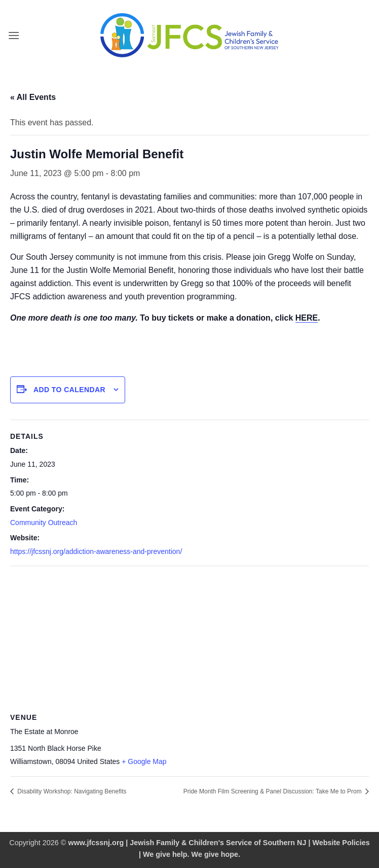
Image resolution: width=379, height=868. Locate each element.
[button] (14, 35)
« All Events (33, 97)
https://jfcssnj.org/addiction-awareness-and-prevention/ (96, 551)
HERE (307, 318)
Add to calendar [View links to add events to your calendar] (69, 390)
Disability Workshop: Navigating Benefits (71, 791)
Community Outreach (44, 523)
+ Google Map (144, 761)
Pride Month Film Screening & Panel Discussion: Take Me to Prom (273, 791)
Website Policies (341, 843)
